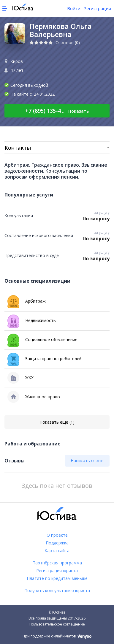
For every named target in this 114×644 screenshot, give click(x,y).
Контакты (18, 148)
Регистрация (97, 8)
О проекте (57, 535)
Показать (79, 111)
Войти (74, 8)
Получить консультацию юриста (57, 590)
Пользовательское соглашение (57, 624)
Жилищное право (34, 397)
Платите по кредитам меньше (57, 578)
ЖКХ (20, 378)
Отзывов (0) (68, 42)
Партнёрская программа (57, 563)
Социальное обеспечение (42, 340)
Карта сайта (57, 551)
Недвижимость (32, 321)
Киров (17, 61)
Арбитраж (27, 301)
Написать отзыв (87, 460)
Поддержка (57, 543)
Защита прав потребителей (45, 359)
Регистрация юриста (57, 571)
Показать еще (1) (57, 422)
